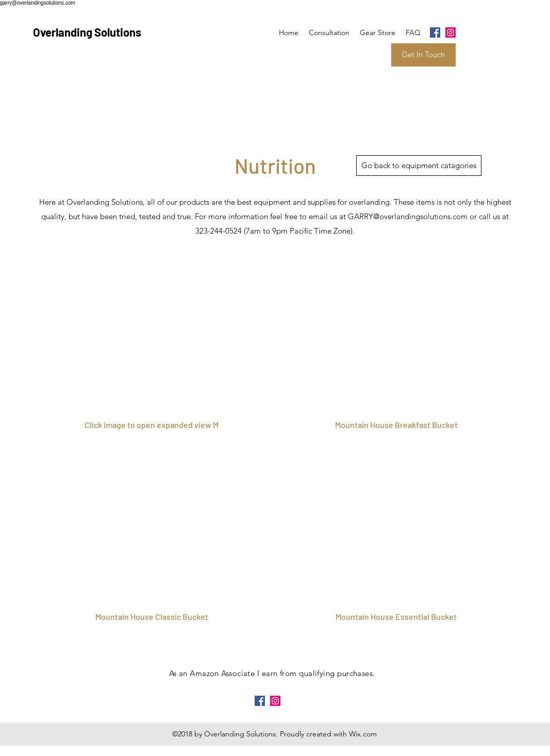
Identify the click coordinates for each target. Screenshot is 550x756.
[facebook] (435, 32)
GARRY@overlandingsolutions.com (408, 216)
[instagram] (451, 32)
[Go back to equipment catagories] (419, 166)
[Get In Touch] (423, 55)
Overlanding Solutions (87, 32)
